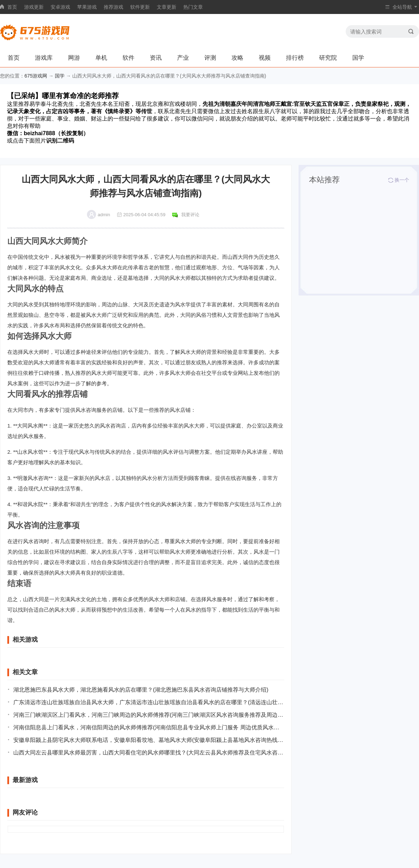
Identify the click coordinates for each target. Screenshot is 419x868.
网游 (74, 58)
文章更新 (167, 7)
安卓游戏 (60, 7)
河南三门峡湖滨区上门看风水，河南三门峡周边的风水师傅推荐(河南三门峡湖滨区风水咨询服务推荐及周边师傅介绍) (149, 715)
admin (104, 215)
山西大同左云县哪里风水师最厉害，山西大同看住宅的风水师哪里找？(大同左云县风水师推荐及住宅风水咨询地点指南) (149, 753)
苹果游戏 (87, 7)
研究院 (328, 58)
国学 (358, 58)
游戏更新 (34, 7)
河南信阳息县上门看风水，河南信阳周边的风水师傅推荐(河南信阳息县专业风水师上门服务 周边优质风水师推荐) (149, 727)
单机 (101, 58)
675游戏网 (36, 76)
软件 (128, 58)
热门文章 (193, 7)
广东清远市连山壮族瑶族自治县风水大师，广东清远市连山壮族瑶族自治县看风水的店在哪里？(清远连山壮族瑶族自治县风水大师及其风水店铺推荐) (149, 702)
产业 (183, 58)
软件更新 (140, 7)
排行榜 (295, 58)
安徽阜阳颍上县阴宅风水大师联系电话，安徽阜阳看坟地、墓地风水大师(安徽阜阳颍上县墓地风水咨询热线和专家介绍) (149, 740)
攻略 (237, 58)
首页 (12, 7)
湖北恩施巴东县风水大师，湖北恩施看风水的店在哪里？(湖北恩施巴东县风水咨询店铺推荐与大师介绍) (141, 690)
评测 (210, 58)
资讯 (156, 58)
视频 (265, 58)
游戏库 (44, 58)
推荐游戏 (113, 7)
